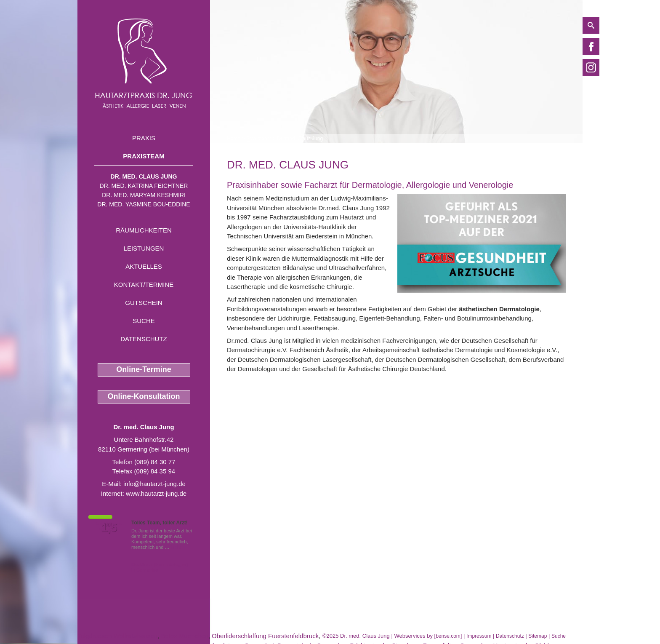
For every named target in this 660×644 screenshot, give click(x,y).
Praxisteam (144, 156)
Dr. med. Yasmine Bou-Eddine (144, 204)
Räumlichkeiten (144, 230)
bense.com (448, 636)
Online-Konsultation (144, 396)
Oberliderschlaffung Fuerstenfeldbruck (265, 636)
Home (234, 139)
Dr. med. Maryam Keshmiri (144, 195)
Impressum (479, 636)
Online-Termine (144, 369)
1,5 (109, 528)
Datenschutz (144, 339)
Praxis (144, 138)
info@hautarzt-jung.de (154, 484)
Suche (144, 321)
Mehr (176, 547)
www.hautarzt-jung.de (156, 493)
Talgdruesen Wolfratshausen (117, 636)
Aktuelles (144, 266)
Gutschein (144, 303)
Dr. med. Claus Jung (144, 176)
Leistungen (144, 248)
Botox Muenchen (185, 636)
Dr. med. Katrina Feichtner (144, 186)
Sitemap (538, 636)
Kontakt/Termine (144, 285)
